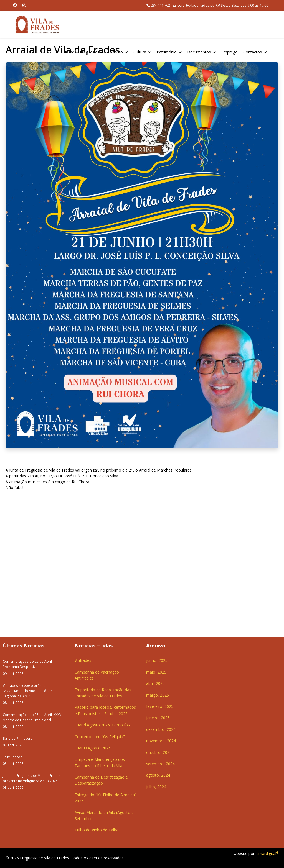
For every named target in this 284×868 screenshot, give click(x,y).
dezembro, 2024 (161, 729)
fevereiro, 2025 (160, 706)
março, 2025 (158, 695)
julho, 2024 (156, 787)
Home (69, 52)
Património (167, 52)
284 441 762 (160, 5)
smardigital (267, 853)
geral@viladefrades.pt (195, 5)
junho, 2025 (157, 660)
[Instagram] (24, 5)
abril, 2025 (155, 683)
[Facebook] (15, 5)
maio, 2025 (156, 672)
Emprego (230, 52)
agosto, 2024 (158, 775)
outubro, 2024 (159, 752)
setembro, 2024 (160, 764)
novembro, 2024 (161, 741)
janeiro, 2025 (158, 718)
